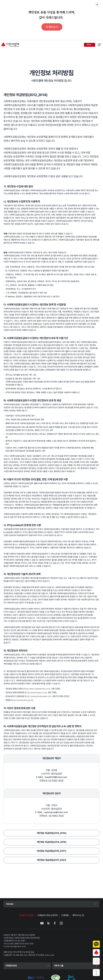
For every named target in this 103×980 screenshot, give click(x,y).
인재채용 (65, 915)
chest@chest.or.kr (18, 946)
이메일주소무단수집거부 (48, 915)
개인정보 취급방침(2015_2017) (51, 851)
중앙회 (91, 45)
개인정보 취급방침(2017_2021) (51, 860)
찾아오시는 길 (78, 915)
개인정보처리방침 (27, 915)
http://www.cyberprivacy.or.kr (37, 689)
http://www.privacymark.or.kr (38, 696)
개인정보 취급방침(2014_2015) (51, 842)
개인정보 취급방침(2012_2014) (51, 833)
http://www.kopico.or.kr (36, 693)
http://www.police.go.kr (22, 700)
